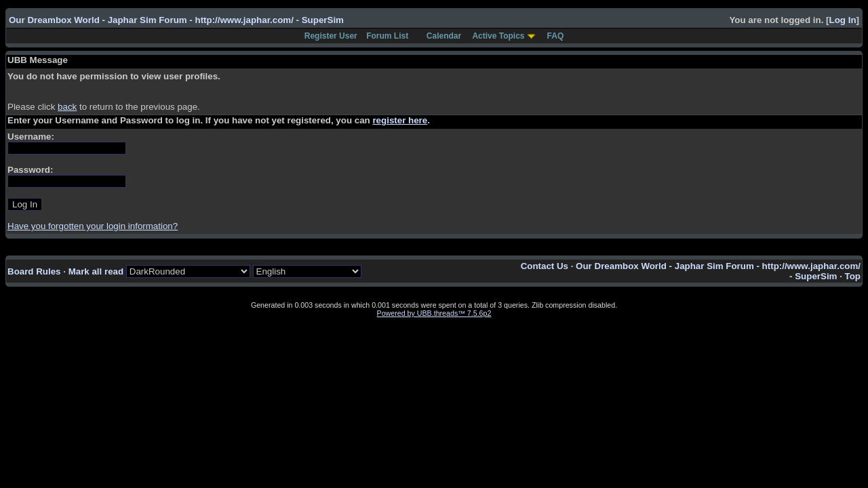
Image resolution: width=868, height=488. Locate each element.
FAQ (556, 36)
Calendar (444, 36)
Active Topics (498, 36)
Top (853, 276)
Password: (30, 170)
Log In (843, 20)
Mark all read (96, 271)
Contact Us (545, 266)
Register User (331, 36)
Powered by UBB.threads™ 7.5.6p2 (434, 313)
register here (400, 120)
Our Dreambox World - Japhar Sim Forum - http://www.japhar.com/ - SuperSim (176, 20)
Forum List (387, 36)
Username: (31, 137)
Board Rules (34, 271)
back (67, 107)
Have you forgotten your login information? (93, 226)
